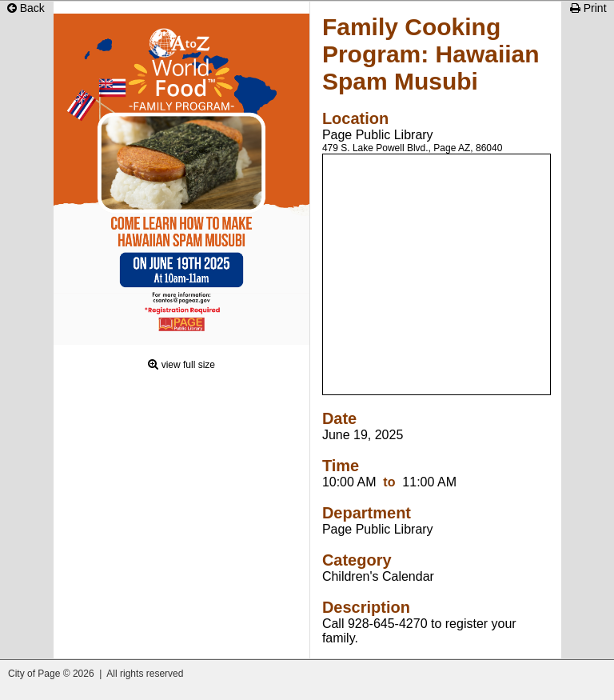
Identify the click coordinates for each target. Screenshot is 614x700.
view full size (188, 365)
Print (588, 8)
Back (26, 8)
